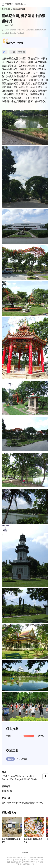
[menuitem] (7, 3)
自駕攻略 (6, 9)
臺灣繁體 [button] (21, 4)
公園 (13, 52)
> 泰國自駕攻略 (18, 9)
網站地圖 (25, 853)
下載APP (7, 4)
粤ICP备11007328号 (31, 860)
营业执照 (18, 860)
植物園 (21, 52)
